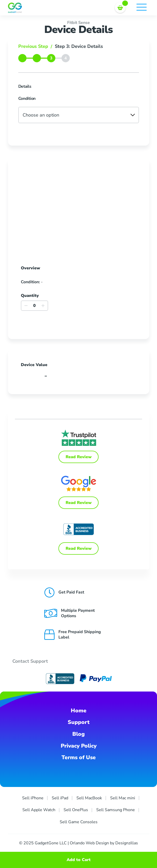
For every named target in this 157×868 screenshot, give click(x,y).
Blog (78, 734)
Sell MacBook (89, 798)
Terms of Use (79, 757)
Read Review (79, 457)
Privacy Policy (79, 746)
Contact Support (30, 661)
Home (79, 711)
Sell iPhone (33, 798)
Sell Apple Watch (39, 810)
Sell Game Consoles (79, 822)
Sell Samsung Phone (116, 810)
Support (79, 722)
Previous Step (37, 46)
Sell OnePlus (76, 810)
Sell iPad (60, 798)
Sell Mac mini (123, 798)
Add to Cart (79, 860)
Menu (142, 7)
